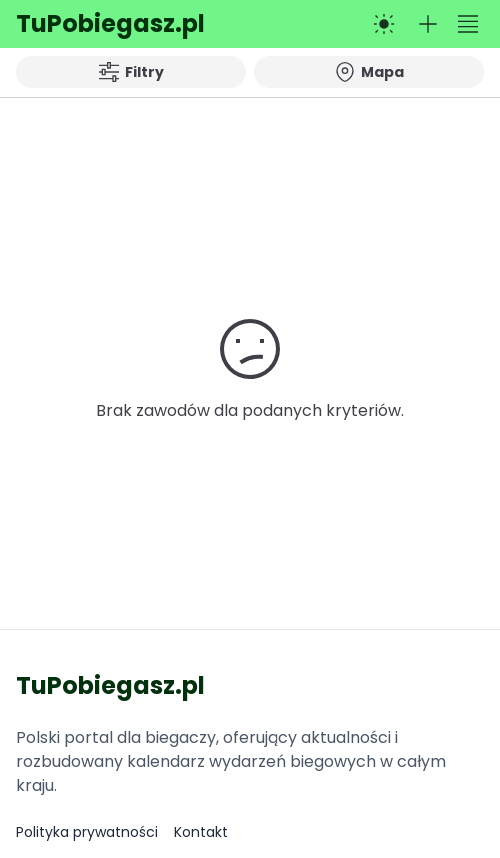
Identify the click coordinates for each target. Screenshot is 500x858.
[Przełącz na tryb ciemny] (384, 24)
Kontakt (201, 832)
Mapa (369, 72)
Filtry (131, 72)
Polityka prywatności (87, 832)
